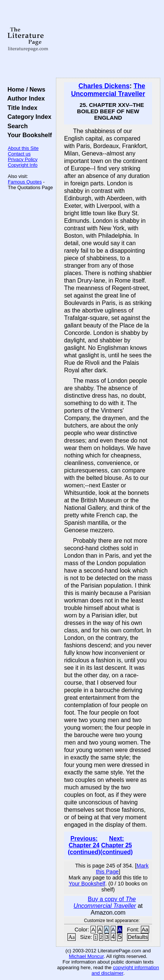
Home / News (25, 89)
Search (16, 126)
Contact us (19, 154)
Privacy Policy (23, 159)
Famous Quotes (25, 182)
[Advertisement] (108, 39)
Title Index (21, 108)
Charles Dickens (104, 86)
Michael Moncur (86, 956)
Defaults (138, 937)
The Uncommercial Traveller (108, 90)
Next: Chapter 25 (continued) (116, 845)
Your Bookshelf (28, 135)
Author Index (24, 98)
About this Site (23, 148)
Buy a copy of (105, 902)
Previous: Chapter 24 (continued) (84, 845)
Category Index (28, 117)
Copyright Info (23, 165)
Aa (145, 930)
